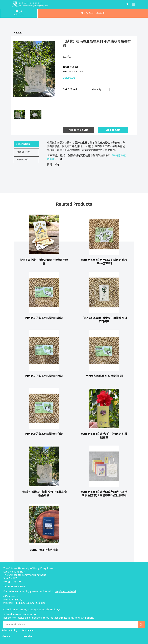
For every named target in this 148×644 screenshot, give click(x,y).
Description (23, 144)
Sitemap (7, 637)
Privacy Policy (10, 630)
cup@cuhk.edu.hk (66, 591)
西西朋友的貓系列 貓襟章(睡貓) (44, 434)
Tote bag (74, 67)
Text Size (27, 637)
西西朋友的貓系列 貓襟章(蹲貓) (44, 318)
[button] (93, 13)
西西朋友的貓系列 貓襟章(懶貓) (104, 376)
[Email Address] (71, 624)
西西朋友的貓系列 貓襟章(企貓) (44, 376)
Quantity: (97, 89)
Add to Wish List (78, 130)
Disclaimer (28, 630)
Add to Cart (113, 130)
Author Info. (23, 152)
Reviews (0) (22, 160)
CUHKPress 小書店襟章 (44, 550)
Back (19, 33)
